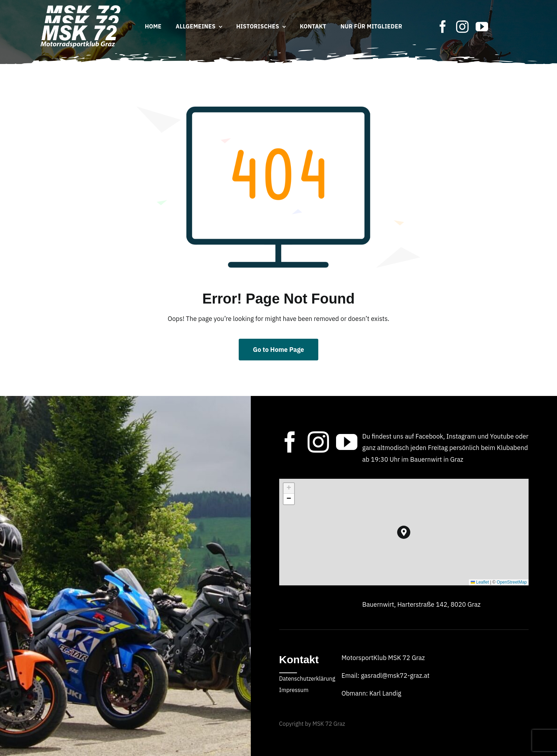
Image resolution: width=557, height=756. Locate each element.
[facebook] (443, 26)
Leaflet (480, 582)
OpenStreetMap (512, 582)
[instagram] (462, 26)
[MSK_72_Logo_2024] (80, 8)
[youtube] (482, 26)
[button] (404, 532)
